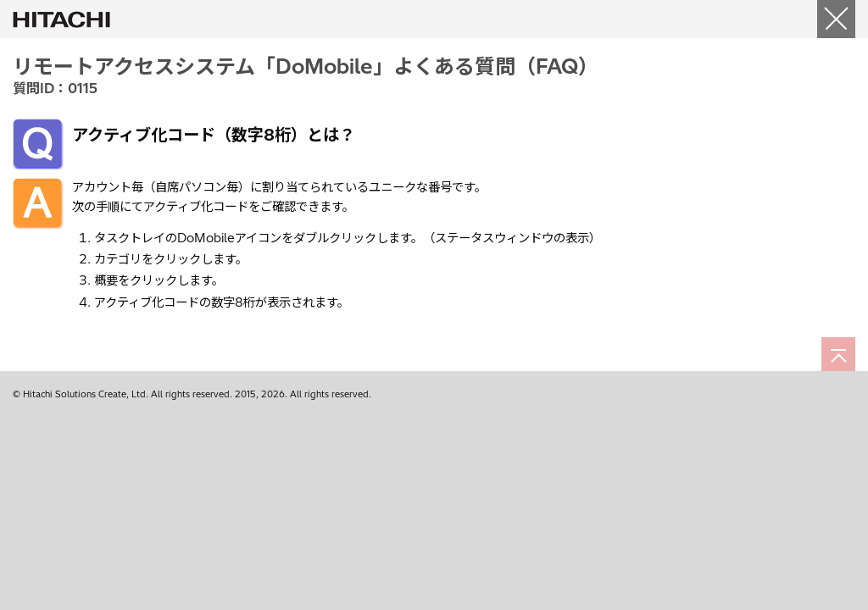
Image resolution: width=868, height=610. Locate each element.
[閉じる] (836, 19)
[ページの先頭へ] (838, 354)
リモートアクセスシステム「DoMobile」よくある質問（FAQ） (306, 66)
